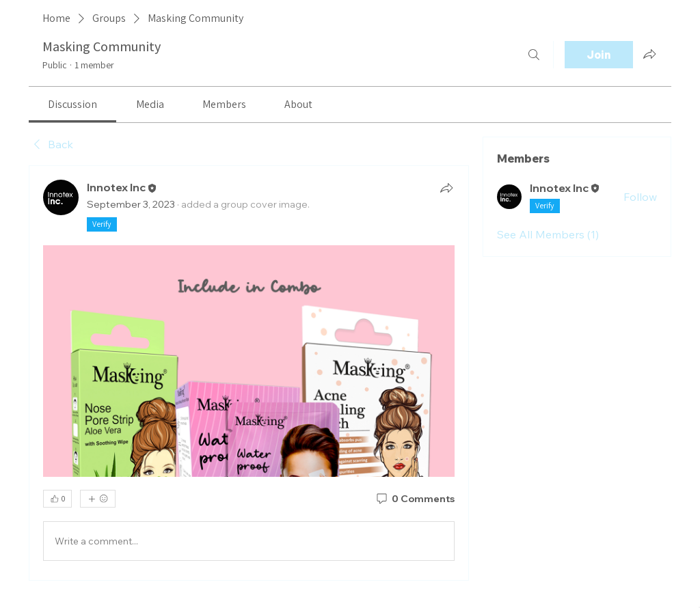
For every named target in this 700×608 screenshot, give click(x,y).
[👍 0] (57, 499)
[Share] (446, 188)
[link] (72, 104)
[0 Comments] (415, 499)
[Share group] (649, 54)
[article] (249, 373)
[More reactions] (98, 499)
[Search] (534, 55)
